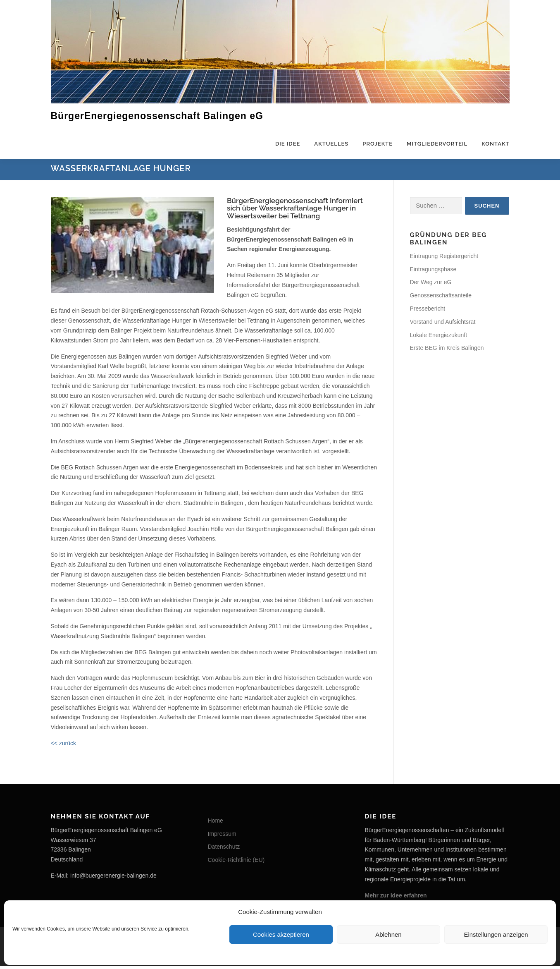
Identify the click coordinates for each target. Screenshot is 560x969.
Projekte (378, 144)
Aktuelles (331, 144)
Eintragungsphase (433, 272)
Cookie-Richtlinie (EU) (236, 863)
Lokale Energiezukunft (439, 337)
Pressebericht (428, 311)
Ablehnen (388, 934)
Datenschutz (224, 849)
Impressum (222, 836)
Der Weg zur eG (431, 285)
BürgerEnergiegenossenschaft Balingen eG (157, 115)
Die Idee (288, 144)
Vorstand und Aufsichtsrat (443, 325)
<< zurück (63, 746)
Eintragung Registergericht (444, 259)
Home (216, 823)
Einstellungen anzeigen (496, 934)
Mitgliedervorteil (437, 144)
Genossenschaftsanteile (441, 298)
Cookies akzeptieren (281, 934)
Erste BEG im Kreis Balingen (447, 351)
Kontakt (495, 144)
